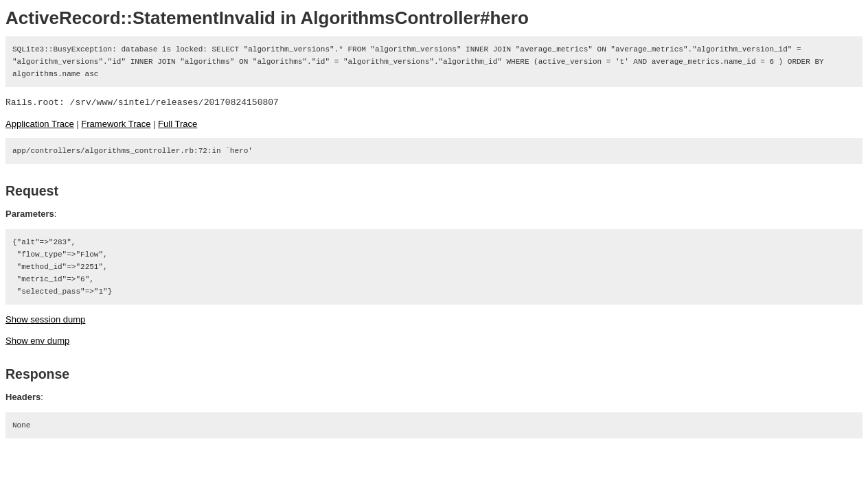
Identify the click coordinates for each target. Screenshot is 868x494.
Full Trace (178, 124)
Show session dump (45, 319)
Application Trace (40, 124)
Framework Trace (116, 124)
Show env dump (37, 341)
